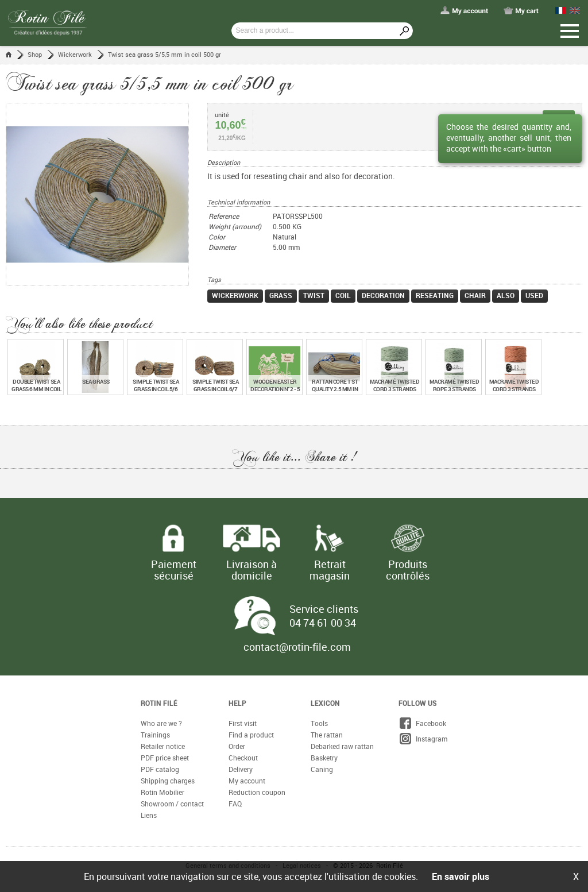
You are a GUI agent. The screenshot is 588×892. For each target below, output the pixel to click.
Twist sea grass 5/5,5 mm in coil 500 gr (165, 54)
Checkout (243, 758)
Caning (322, 769)
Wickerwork (75, 54)
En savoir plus (461, 876)
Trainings (155, 735)
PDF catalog (160, 769)
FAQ (235, 804)
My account (247, 781)
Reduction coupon (257, 792)
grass (281, 295)
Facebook (422, 723)
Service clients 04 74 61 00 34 (324, 616)
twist (314, 295)
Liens (149, 815)
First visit (243, 723)
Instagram (423, 739)
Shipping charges (168, 781)
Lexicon (325, 703)
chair (475, 295)
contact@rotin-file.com (297, 647)
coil (343, 295)
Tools (319, 723)
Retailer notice (163, 746)
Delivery (241, 769)
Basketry (324, 758)
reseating (435, 295)
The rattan (327, 735)
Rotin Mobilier (163, 792)
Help (237, 703)
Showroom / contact (172, 804)
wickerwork (235, 295)
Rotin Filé (159, 703)
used (534, 295)
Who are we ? (161, 723)
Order (237, 746)
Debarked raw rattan (342, 746)
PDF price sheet (165, 758)
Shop (35, 54)
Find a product (251, 735)
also (506, 295)
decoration (383, 295)
